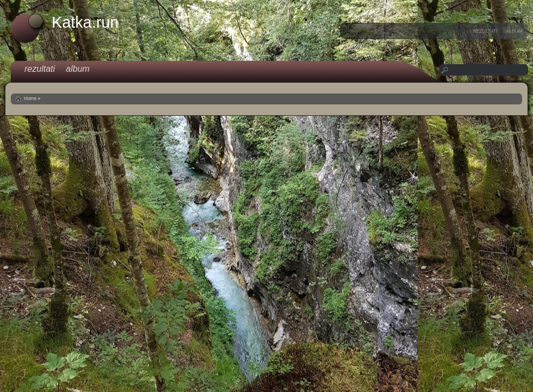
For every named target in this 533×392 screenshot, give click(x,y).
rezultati (485, 31)
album (514, 31)
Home (30, 98)
